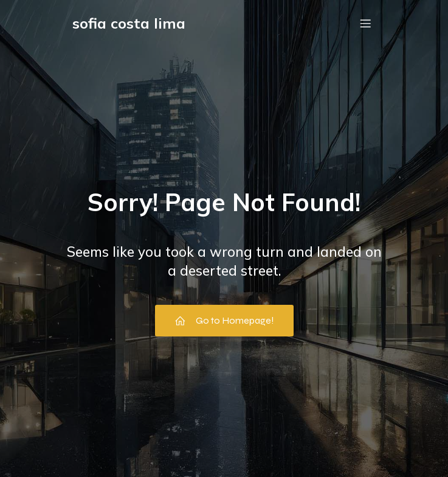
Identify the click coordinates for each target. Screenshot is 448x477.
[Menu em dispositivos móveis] (366, 23)
